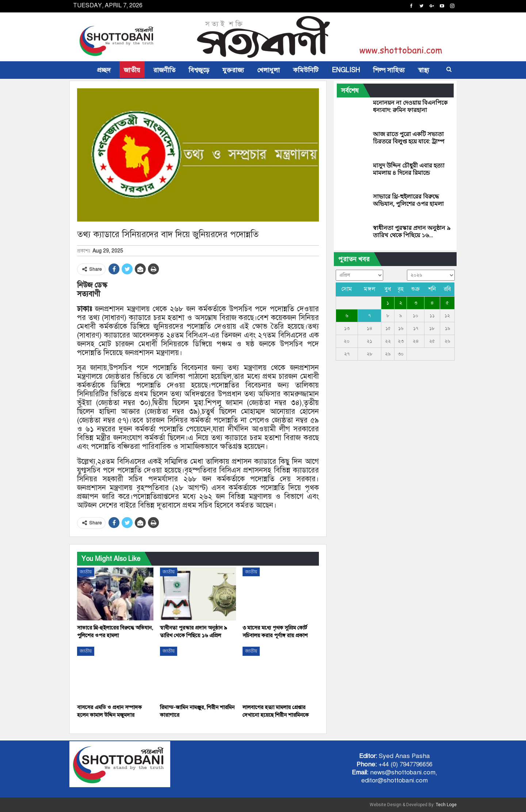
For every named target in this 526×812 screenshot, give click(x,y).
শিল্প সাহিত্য (389, 70)
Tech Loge (446, 805)
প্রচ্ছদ (104, 70)
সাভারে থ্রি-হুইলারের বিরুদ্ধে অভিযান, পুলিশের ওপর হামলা (408, 200)
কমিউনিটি (306, 70)
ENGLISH (346, 70)
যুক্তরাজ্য (233, 70)
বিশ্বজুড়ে (199, 70)
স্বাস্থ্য (424, 70)
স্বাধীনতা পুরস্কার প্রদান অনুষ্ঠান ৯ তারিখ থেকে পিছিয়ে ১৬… (412, 232)
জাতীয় (132, 70)
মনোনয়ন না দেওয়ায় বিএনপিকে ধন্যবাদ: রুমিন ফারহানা (410, 106)
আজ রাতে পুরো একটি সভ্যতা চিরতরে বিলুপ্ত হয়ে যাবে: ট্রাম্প (409, 138)
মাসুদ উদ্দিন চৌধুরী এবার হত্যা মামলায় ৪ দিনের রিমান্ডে (409, 169)
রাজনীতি (164, 70)
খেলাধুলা (268, 70)
